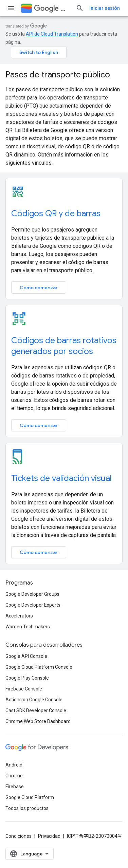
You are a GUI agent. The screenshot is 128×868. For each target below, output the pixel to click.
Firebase (15, 787)
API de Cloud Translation (52, 34)
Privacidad (49, 836)
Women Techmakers (28, 627)
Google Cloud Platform (30, 797)
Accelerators (19, 616)
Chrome (14, 776)
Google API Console (26, 656)
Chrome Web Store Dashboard (38, 721)
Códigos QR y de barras (56, 214)
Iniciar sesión (105, 8)
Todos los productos (27, 808)
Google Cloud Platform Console (39, 667)
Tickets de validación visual (61, 478)
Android (14, 765)
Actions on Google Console (34, 700)
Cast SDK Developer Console (36, 710)
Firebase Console (24, 689)
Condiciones (19, 836)
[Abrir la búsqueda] (80, 8)
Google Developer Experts (33, 605)
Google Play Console (27, 678)
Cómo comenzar (39, 288)
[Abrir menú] (11, 8)
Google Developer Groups (32, 594)
